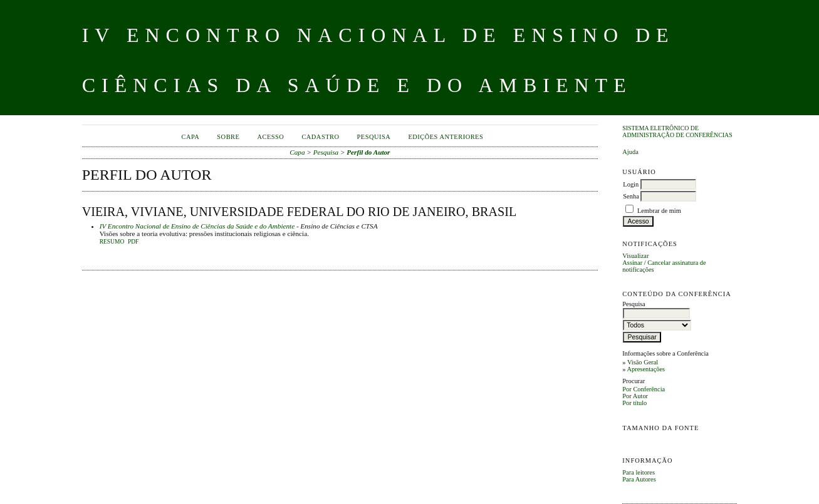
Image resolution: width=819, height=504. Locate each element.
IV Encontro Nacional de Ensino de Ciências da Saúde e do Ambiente (197, 226)
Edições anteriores (446, 137)
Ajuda (630, 152)
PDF (133, 242)
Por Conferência (644, 389)
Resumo (112, 242)
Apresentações (646, 369)
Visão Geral (643, 362)
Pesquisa (374, 137)
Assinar (632, 263)
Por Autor (635, 396)
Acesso (270, 137)
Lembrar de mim (659, 211)
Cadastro (320, 137)
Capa (190, 137)
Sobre (228, 137)
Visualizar (635, 256)
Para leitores (639, 472)
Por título (634, 403)
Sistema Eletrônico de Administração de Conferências (677, 131)
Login (631, 184)
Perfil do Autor (368, 152)
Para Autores (639, 479)
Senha (631, 196)
